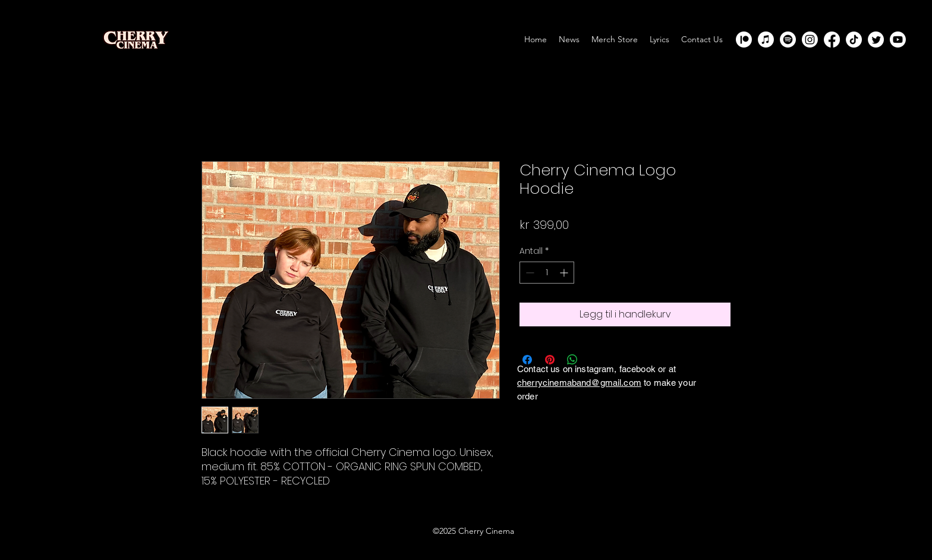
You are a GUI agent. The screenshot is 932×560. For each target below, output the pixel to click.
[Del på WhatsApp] (572, 360)
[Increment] (565, 273)
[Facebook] (832, 40)
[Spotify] (788, 40)
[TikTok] (854, 40)
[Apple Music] (766, 40)
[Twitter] (876, 40)
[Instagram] (810, 40)
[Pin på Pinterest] (550, 360)
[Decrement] (529, 273)
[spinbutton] (547, 273)
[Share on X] (595, 360)
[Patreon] (744, 40)
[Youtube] (898, 40)
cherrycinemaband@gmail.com (579, 383)
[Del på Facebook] (527, 360)
